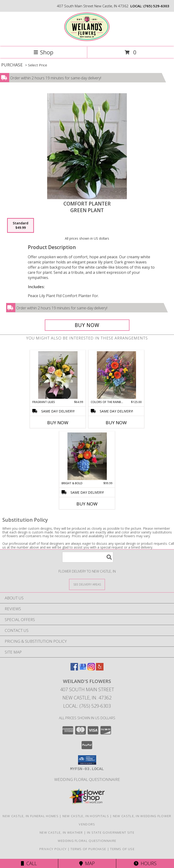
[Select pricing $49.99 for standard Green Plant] (21, 226)
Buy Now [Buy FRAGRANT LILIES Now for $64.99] (58, 423)
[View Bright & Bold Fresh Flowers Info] (87, 456)
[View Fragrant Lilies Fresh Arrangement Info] (58, 375)
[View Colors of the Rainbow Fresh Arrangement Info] (116, 375)
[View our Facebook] (74, 669)
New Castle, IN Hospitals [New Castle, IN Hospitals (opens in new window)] (86, 816)
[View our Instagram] (91, 669)
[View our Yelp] (100, 669)
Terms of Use (122, 849)
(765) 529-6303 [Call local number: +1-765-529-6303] (156, 6)
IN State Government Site (111, 832)
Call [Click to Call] (29, 863)
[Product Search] (88, 557)
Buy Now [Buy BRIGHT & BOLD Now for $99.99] (87, 504)
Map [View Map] (87, 863)
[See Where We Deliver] (87, 584)
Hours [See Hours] (145, 863)
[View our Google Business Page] (83, 669)
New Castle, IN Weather (61, 832)
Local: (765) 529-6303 (87, 706)
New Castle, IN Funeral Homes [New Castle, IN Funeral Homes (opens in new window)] (30, 816)
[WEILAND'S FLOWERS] (87, 40)
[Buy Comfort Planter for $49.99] (87, 325)
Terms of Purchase (88, 849)
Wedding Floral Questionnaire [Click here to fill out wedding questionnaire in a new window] (87, 779)
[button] (87, 760)
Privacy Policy (53, 849)
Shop (43, 52)
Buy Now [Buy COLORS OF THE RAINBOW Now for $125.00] (116, 423)
